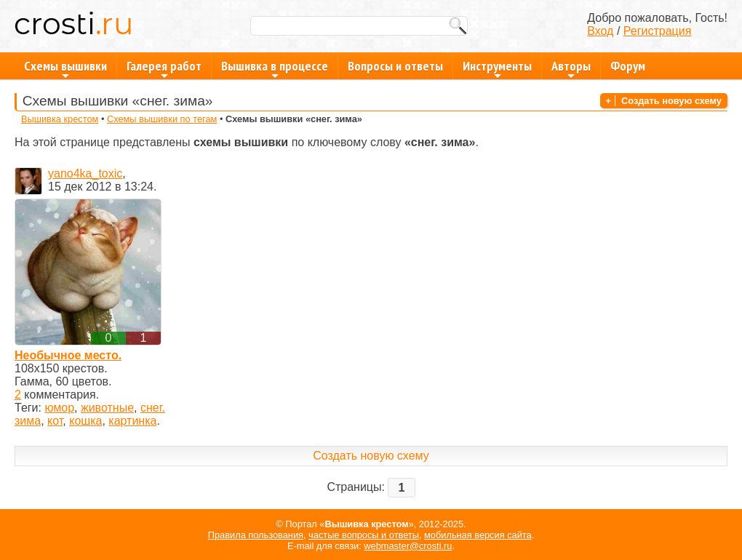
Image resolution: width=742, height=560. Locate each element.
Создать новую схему (671, 101)
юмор (59, 408)
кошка (85, 421)
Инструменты (497, 68)
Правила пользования (256, 535)
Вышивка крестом (60, 119)
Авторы (571, 68)
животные (107, 408)
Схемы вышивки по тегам (162, 119)
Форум (628, 66)
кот (55, 421)
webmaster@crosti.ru (408, 546)
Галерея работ (164, 68)
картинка (132, 421)
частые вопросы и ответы (364, 535)
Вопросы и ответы (395, 66)
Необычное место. (68, 355)
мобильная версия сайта (478, 535)
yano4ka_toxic (85, 173)
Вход (600, 31)
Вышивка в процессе (275, 68)
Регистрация (658, 31)
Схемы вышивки (65, 68)
